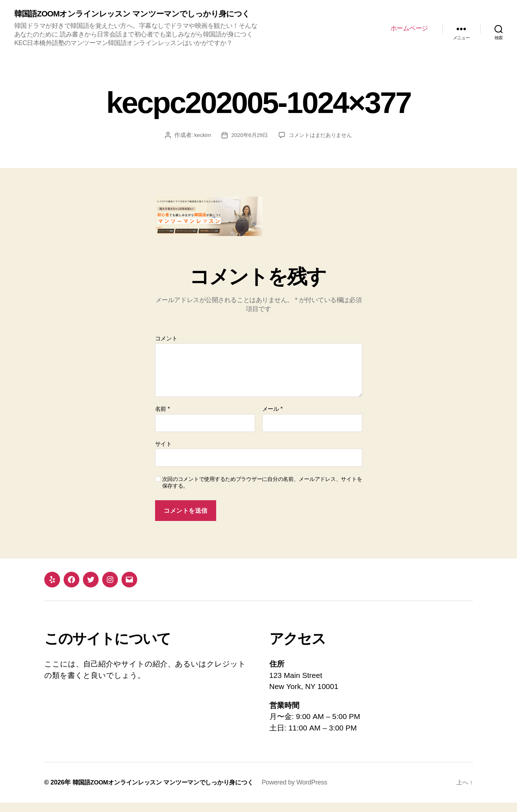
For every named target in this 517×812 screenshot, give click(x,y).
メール (272, 418)
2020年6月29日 (248, 144)
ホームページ (409, 33)
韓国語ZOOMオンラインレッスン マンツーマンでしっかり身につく (134, 19)
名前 (163, 418)
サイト (163, 453)
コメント (166, 347)
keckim (200, 144)
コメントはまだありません (321, 144)
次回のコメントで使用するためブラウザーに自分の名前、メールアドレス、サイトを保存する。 (262, 492)
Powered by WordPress (305, 792)
